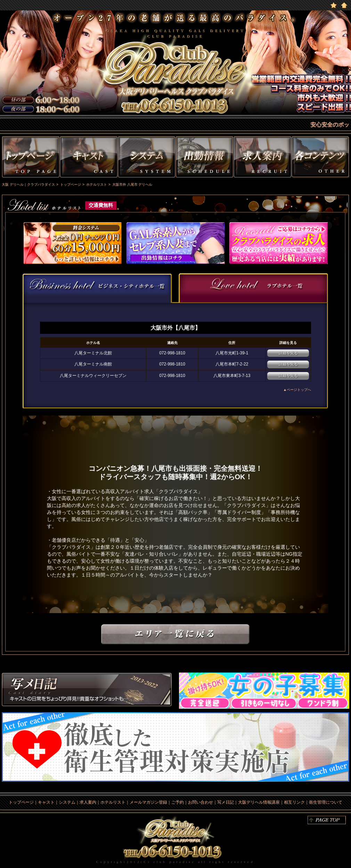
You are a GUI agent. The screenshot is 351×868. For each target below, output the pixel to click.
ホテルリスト (113, 802)
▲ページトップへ (297, 390)
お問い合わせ (201, 802)
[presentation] (97, 288)
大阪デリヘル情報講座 (259, 802)
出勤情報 (205, 158)
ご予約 (178, 802)
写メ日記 (87, 691)
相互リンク (294, 802)
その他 (321, 158)
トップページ (30, 158)
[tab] (97, 288)
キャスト (89, 158)
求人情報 (263, 158)
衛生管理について (326, 802)
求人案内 (88, 802)
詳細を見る (288, 353)
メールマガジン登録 (148, 802)
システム (147, 158)
